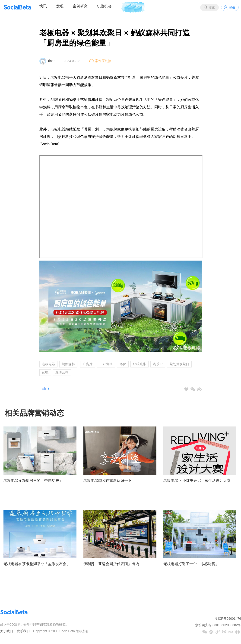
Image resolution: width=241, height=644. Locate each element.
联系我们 (23, 631)
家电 (45, 372)
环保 (123, 364)
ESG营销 (106, 364)
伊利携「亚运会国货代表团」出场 (111, 564)
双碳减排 (140, 364)
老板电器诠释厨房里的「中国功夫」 (33, 481)
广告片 (88, 364)
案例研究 (80, 6)
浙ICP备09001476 (228, 619)
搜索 (212, 7)
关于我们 (6, 631)
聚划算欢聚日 (179, 364)
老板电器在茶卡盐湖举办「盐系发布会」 (37, 564)
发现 (60, 6)
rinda (52, 61)
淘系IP (158, 364)
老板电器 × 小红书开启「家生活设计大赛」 (199, 481)
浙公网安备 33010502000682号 (218, 625)
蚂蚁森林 (68, 364)
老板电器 (48, 364)
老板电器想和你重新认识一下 (108, 481)
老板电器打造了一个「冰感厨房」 (191, 564)
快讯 (43, 6)
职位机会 (104, 6)
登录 (232, 7)
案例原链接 (103, 61)
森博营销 (62, 372)
